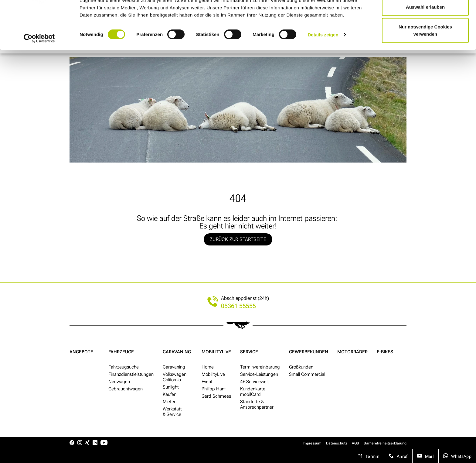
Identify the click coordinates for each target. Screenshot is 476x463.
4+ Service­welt (255, 382)
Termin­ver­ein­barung (260, 367)
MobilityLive (216, 352)
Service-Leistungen (259, 374)
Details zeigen (323, 64)
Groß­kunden (301, 367)
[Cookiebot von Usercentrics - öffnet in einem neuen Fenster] (39, 67)
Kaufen (170, 394)
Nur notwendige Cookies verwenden (425, 59)
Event (207, 382)
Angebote (81, 352)
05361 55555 (238, 306)
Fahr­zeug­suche (124, 367)
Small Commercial (307, 374)
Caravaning (177, 352)
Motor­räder (352, 352)
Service (249, 352)
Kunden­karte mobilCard (253, 392)
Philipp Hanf (214, 389)
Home (208, 367)
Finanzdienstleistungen (131, 374)
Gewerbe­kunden (309, 352)
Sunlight (171, 387)
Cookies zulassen (425, 16)
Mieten (170, 402)
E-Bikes (385, 352)
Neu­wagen (119, 382)
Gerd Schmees (216, 396)
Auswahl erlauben (425, 36)
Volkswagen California (175, 377)
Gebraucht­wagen (126, 389)
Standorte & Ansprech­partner (257, 404)
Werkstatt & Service (172, 412)
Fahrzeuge (121, 352)
